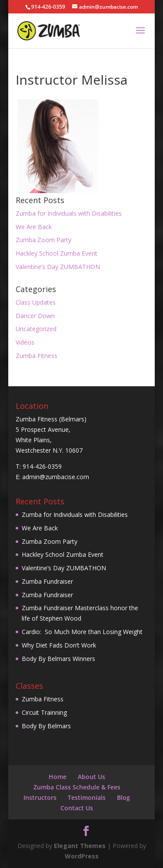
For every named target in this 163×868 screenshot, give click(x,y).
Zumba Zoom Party (43, 240)
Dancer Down (35, 316)
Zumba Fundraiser (47, 581)
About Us (91, 777)
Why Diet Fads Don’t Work (59, 645)
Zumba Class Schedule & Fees (77, 787)
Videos (25, 342)
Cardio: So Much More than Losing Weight (82, 632)
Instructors (40, 797)
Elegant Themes (80, 846)
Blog (123, 797)
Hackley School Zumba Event (57, 253)
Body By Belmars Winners (58, 659)
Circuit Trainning (44, 712)
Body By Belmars (46, 726)
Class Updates (36, 302)
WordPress (82, 856)
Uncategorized (36, 329)
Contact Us (77, 808)
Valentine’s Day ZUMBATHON (58, 267)
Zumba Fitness (37, 356)
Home (58, 777)
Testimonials (87, 797)
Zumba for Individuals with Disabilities (69, 213)
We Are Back (34, 227)
